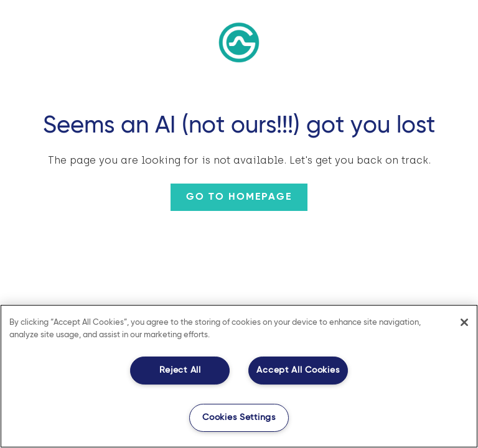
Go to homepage (239, 197)
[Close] (464, 322)
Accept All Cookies (298, 370)
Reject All (180, 370)
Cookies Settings (239, 418)
